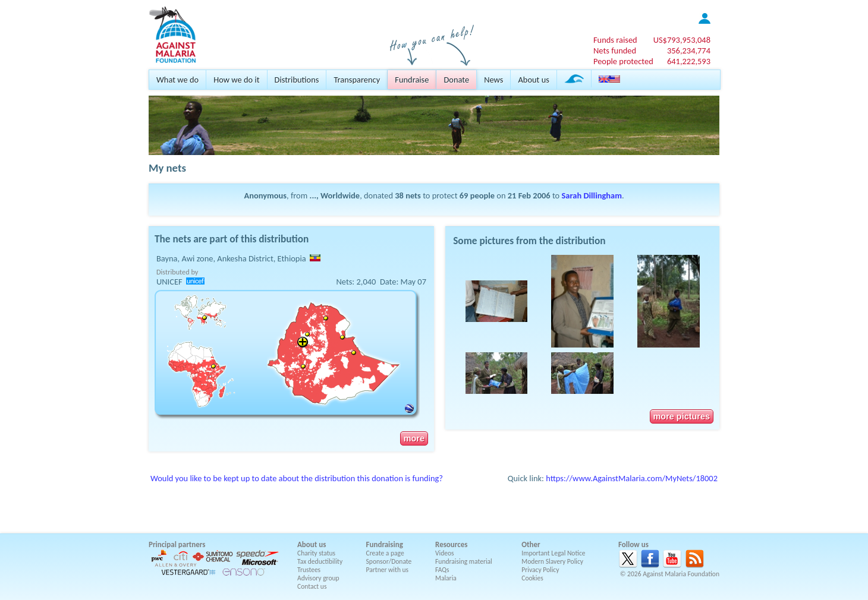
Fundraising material (464, 561)
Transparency (357, 80)
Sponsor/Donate (389, 561)
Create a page (385, 553)
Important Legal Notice (553, 553)
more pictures (682, 416)
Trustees (309, 570)
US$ (682, 40)
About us (533, 80)
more (414, 438)
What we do (177, 80)
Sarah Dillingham (591, 195)
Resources (451, 544)
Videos (445, 553)
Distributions (297, 80)
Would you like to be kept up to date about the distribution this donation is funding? (297, 478)
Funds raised (615, 40)
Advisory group (318, 578)
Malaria (446, 578)
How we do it (236, 80)
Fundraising (385, 544)
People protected (623, 61)
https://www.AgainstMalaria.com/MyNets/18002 (632, 478)
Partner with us (388, 570)
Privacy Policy (540, 570)
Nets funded (615, 50)
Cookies (532, 578)
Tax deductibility (320, 561)
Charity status (316, 553)
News (493, 80)
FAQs (442, 570)
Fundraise (412, 80)
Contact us (312, 586)
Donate (456, 80)
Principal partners (177, 544)
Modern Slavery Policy (552, 561)
